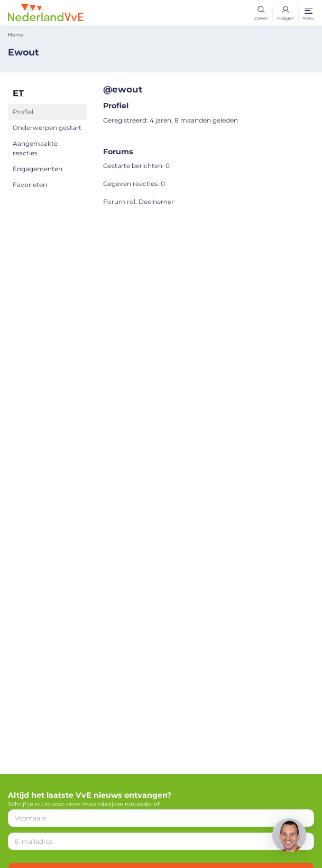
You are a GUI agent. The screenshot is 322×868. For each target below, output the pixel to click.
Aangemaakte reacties (35, 148)
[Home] (46, 12)
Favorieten (30, 185)
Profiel (23, 112)
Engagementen (38, 169)
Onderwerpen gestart (47, 128)
